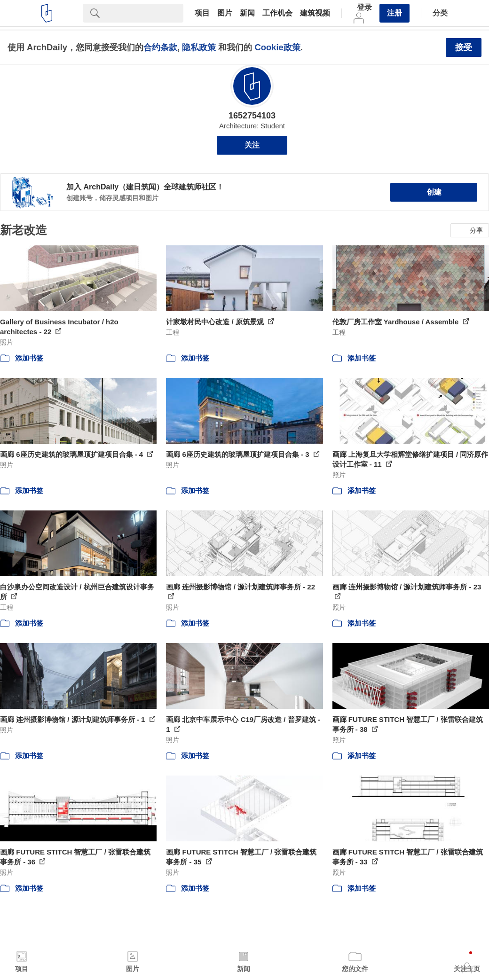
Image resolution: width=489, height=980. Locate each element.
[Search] (145, 13)
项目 (202, 13)
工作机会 (277, 13)
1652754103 (252, 116)
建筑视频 (315, 13)
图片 (225, 13)
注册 (394, 13)
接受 (464, 47)
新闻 (247, 13)
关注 (252, 145)
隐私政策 (199, 47)
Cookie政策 (277, 47)
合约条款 (160, 47)
